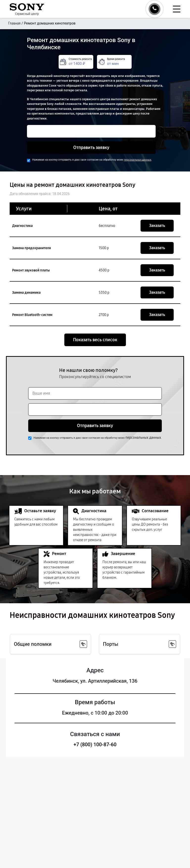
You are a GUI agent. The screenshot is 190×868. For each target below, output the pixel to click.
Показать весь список (95, 340)
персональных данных (138, 160)
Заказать (157, 226)
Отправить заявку (91, 147)
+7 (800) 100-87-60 (95, 745)
